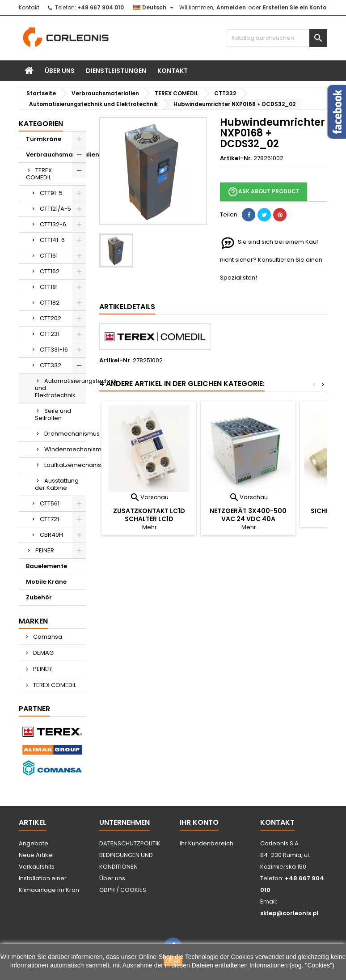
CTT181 (49, 287)
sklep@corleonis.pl (289, 913)
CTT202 (51, 318)
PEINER (45, 550)
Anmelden (231, 7)
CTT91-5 (51, 193)
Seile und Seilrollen (53, 414)
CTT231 (50, 334)
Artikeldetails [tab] (127, 307)
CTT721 (49, 519)
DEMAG (43, 653)
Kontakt (29, 7)
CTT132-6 (53, 224)
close (173, 961)
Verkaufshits (37, 867)
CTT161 (49, 256)
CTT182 (50, 303)
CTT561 (50, 503)
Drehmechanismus (65, 434)
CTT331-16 (54, 350)
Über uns (60, 71)
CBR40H (51, 535)
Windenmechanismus (65, 449)
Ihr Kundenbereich (207, 843)
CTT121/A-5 (55, 209)
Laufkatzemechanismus (65, 465)
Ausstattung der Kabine (57, 484)
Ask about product (264, 192)
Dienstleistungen (116, 71)
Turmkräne (44, 139)
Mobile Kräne (46, 582)
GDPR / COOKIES (123, 890)
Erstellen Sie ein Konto (295, 7)
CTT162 (50, 271)
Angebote (34, 843)
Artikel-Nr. (236, 158)
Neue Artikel (36, 855)
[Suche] (277, 38)
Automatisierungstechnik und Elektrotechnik (60, 388)
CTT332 (51, 365)
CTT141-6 (52, 240)
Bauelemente (46, 566)
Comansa (47, 637)
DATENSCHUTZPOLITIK (130, 843)
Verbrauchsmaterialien (56, 155)
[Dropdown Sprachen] (154, 8)
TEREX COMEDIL (39, 174)
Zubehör (39, 597)
